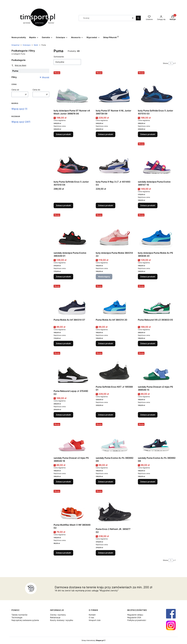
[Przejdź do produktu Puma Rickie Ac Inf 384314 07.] (73, 300)
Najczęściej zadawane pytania (25, 620)
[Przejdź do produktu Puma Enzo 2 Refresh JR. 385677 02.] (115, 508)
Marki (36, 45)
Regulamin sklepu (135, 615)
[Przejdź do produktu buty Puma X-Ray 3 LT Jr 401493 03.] (115, 160)
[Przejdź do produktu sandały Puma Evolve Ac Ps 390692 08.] (157, 439)
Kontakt (92, 615)
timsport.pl (15, 45)
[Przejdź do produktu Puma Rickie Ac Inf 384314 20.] (115, 300)
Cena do (36, 90)
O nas (91, 617)
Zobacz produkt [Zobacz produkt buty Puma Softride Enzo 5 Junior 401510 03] (148, 134)
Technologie (17, 617)
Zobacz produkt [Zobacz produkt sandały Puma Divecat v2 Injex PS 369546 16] (63, 482)
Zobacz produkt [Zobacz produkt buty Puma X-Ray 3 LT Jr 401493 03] (106, 205)
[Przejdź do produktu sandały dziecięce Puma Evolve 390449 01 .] (73, 231)
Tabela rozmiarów (19, 615)
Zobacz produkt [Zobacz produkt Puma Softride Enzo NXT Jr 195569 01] (106, 415)
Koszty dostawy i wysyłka (62, 620)
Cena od (15, 90)
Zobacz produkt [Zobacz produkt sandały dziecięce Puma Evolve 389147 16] (148, 205)
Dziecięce (27, 45)
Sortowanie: (59, 57)
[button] (138, 18)
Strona (165, 63)
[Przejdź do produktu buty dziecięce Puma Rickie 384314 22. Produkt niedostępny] (115, 231)
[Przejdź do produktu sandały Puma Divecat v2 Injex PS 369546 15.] (157, 367)
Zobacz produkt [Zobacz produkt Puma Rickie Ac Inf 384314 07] (63, 344)
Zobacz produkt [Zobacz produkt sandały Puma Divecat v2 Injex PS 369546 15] (148, 415)
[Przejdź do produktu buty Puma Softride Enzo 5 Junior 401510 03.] (157, 89)
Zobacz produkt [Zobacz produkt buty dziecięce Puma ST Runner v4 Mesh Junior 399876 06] (63, 134)
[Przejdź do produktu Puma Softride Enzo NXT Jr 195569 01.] (115, 367)
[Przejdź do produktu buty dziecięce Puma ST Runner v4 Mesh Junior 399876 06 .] (73, 89)
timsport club (95, 620)
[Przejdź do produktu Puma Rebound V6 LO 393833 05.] (157, 300)
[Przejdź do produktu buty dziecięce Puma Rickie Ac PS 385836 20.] (157, 231)
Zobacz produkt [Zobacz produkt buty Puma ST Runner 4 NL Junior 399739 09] (106, 134)
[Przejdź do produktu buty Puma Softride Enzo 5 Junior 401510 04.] (73, 160)
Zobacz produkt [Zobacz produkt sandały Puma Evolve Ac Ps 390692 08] (148, 482)
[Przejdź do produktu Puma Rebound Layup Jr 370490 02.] (73, 370)
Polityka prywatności (137, 620)
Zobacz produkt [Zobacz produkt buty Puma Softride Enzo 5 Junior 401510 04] (63, 205)
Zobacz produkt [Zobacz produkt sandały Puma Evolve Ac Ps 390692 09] (106, 482)
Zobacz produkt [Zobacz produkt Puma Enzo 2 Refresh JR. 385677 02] (106, 553)
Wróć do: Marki (19, 65)
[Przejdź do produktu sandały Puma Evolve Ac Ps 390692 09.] (115, 439)
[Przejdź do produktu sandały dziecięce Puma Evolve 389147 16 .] (157, 160)
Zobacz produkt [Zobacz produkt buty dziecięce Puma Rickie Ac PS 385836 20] (148, 277)
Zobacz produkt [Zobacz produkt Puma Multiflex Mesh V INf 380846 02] (63, 553)
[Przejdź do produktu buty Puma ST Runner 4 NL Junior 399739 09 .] (115, 89)
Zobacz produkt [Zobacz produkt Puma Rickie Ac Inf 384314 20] (106, 344)
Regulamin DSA (134, 617)
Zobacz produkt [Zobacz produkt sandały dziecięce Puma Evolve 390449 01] (63, 277)
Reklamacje (55, 617)
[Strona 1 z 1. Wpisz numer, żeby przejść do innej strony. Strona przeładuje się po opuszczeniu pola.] (171, 63)
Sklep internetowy (93, 640)
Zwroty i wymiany (58, 615)
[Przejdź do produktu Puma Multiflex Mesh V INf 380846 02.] (73, 505)
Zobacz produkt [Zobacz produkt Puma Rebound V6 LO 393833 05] (148, 344)
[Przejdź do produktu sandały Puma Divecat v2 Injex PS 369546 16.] (73, 439)
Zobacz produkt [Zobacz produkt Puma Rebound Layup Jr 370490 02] (63, 415)
